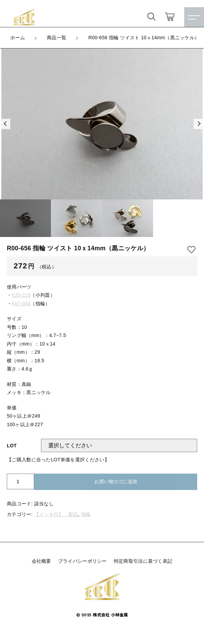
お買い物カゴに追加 (116, 481)
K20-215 (21, 295)
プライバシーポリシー (83, 561)
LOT (12, 446)
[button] (5, 124)
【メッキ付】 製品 (56, 514)
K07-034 (21, 304)
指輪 (86, 514)
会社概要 (42, 561)
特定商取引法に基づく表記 (143, 561)
